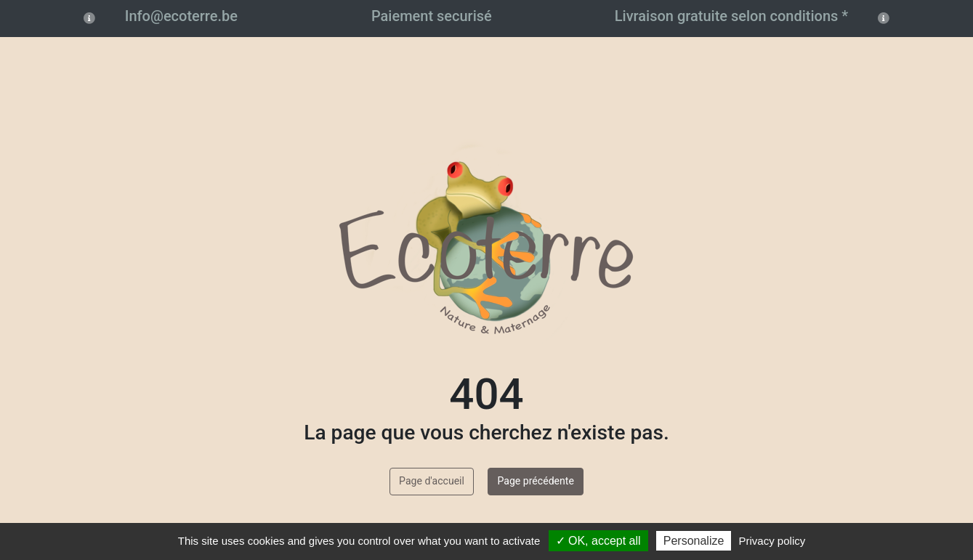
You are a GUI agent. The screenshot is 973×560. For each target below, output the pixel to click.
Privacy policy (772, 541)
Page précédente (535, 481)
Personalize (694, 541)
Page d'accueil (432, 481)
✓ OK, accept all (598, 541)
